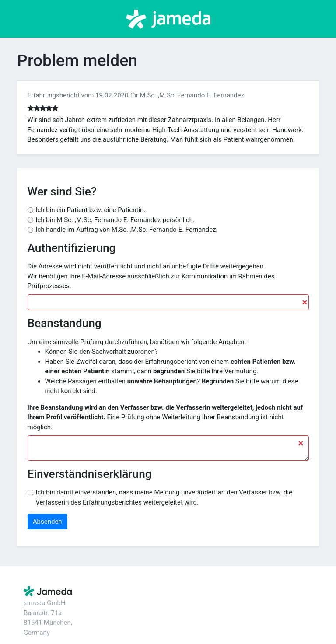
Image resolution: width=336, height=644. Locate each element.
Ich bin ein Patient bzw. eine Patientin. (90, 210)
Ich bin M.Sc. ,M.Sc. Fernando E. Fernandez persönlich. (115, 220)
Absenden (47, 522)
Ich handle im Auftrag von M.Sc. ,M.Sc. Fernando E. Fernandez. (126, 230)
